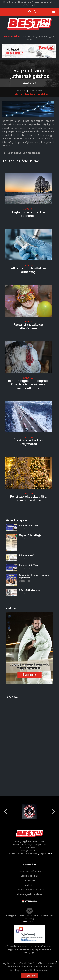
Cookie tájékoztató (30, 876)
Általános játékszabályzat (29, 894)
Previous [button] (5, 810)
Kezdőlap (21, 91)
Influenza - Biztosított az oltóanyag (28, 270)
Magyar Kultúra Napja (30, 535)
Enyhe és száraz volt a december (28, 214)
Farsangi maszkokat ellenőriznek (28, 326)
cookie (30, 970)
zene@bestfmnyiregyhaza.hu (38, 854)
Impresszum (29, 880)
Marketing (29, 885)
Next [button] (54, 810)
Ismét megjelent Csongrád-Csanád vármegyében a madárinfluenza (28, 384)
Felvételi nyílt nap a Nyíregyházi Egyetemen (35, 576)
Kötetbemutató (27, 555)
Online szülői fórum (29, 525)
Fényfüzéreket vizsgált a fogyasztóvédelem (28, 498)
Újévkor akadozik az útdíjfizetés (28, 442)
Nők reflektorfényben (30, 590)
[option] (29, 811)
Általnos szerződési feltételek (29, 890)
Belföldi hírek (36, 91)
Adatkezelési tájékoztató (29, 871)
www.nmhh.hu (29, 921)
